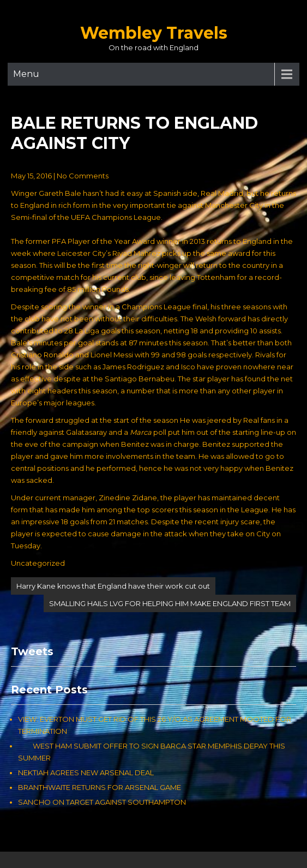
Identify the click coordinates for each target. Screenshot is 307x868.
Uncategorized (38, 563)
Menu (26, 74)
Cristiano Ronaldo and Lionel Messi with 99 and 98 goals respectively (131, 355)
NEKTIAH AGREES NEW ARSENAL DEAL (86, 773)
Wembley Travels (154, 33)
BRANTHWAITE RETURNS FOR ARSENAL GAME (100, 787)
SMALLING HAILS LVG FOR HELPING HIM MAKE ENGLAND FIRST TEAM (170, 603)
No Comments (83, 176)
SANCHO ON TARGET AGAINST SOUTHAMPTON (102, 802)
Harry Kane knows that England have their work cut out (113, 586)
